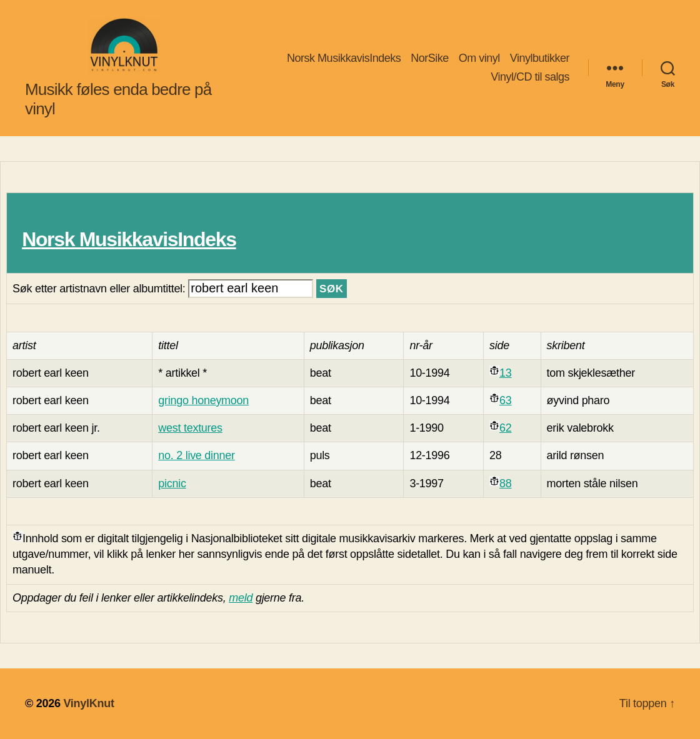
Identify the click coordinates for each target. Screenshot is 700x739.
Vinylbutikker (540, 58)
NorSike (430, 58)
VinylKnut (88, 703)
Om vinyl (479, 58)
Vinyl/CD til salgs (530, 77)
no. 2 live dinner (197, 455)
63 (505, 400)
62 (505, 428)
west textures (190, 428)
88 (505, 484)
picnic (172, 484)
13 (505, 373)
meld (241, 598)
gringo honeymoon (203, 400)
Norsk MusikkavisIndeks (344, 58)
